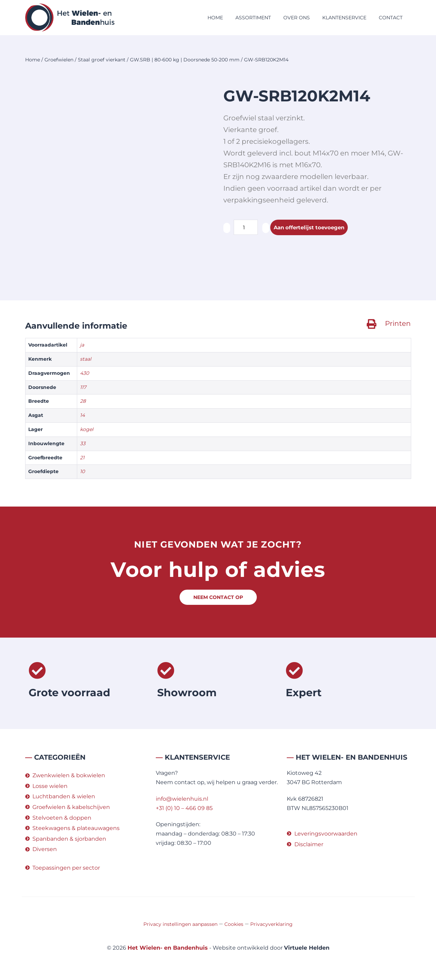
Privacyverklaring (271, 924)
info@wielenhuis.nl (182, 799)
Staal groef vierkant (102, 60)
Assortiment (253, 18)
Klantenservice (344, 18)
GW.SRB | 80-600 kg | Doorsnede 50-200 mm (185, 60)
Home (215, 18)
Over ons (297, 18)
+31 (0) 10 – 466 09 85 (184, 808)
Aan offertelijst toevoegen (311, 227)
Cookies (234, 924)
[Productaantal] (246, 227)
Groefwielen (59, 60)
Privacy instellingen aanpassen (180, 924)
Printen (398, 323)
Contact (391, 18)
